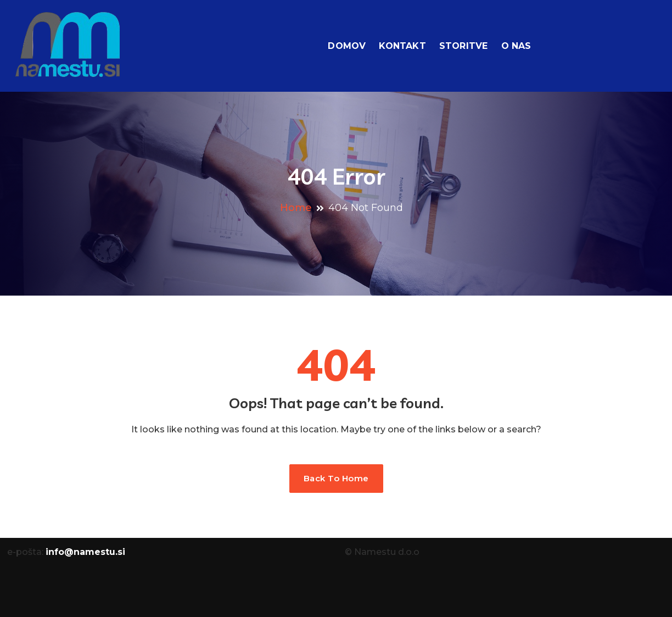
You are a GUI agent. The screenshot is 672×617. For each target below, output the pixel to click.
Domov (347, 46)
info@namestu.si (85, 552)
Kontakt (402, 46)
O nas (516, 46)
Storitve (464, 46)
